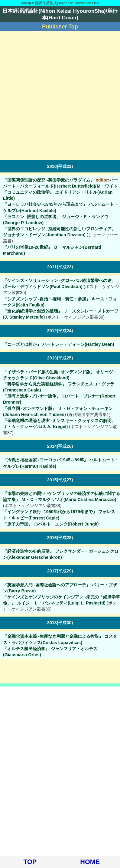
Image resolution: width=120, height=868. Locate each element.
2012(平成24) (60, 331)
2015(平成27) (60, 480)
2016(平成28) (60, 538)
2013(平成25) (60, 358)
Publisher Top (60, 27)
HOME (90, 862)
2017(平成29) (60, 571)
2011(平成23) (60, 267)
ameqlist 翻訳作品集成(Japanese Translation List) (60, 3)
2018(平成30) (60, 623)
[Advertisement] (60, 96)
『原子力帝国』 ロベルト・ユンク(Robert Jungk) (51, 524)
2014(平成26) (60, 446)
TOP (30, 862)
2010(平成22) (60, 166)
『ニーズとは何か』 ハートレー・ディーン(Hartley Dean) (59, 344)
